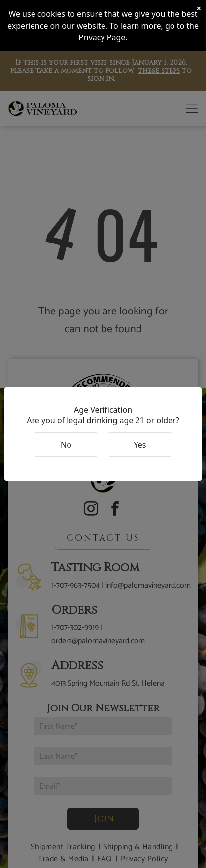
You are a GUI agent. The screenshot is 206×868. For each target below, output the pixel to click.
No (66, 445)
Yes (140, 445)
